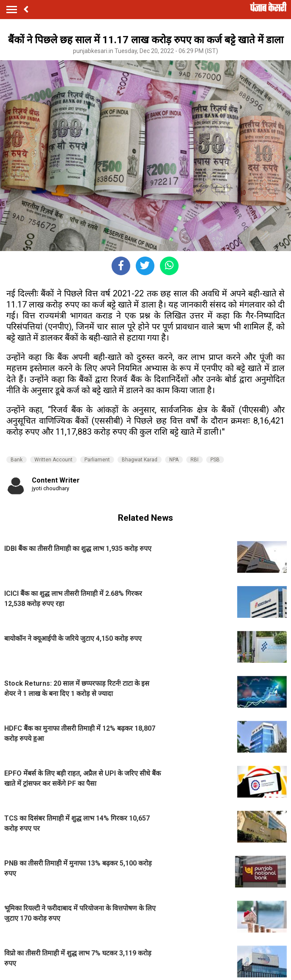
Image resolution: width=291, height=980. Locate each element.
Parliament (97, 460)
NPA (174, 460)
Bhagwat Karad (140, 460)
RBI (194, 460)
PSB (215, 460)
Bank (17, 460)
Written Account (53, 460)
